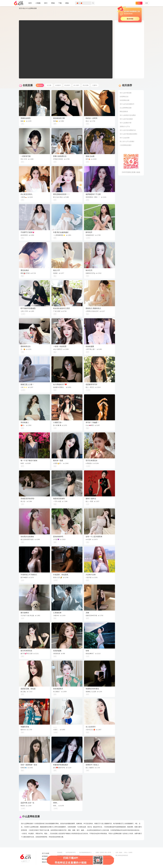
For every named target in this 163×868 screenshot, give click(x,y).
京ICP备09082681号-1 (85, 853)
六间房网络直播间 (126, 145)
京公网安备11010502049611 (103, 855)
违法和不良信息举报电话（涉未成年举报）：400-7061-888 (74, 861)
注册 (146, 3)
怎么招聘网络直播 (126, 108)
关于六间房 (46, 853)
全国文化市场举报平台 (85, 858)
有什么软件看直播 (126, 93)
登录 (139, 3)
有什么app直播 (125, 138)
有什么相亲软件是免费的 (128, 115)
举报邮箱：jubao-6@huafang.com (105, 858)
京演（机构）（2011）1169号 (124, 853)
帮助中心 (45, 862)
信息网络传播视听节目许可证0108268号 (68, 855)
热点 (24, 8)
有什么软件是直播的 (126, 119)
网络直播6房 (124, 112)
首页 (30, 4)
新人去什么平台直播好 (127, 141)
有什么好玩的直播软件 (127, 104)
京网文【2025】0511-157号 (103, 853)
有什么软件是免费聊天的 (128, 130)
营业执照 (60, 853)
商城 (53, 4)
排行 (46, 3)
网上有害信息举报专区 (122, 855)
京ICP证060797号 (71, 853)
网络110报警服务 (62, 858)
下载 (60, 3)
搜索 (93, 3)
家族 (67, 4)
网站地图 (45, 859)
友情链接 (45, 856)
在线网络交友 (124, 97)
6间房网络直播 (125, 100)
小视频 (38, 4)
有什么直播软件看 (126, 123)
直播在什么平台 (125, 126)
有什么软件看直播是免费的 (128, 134)
